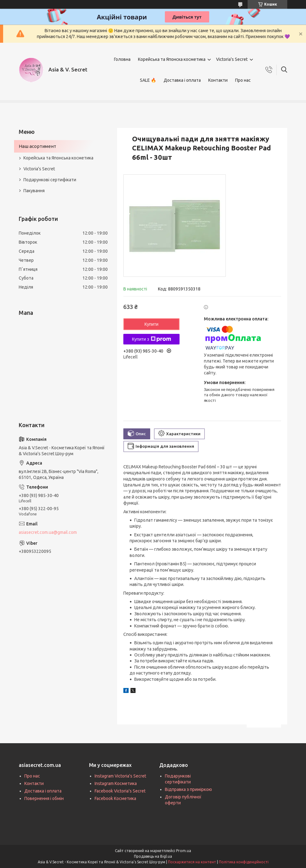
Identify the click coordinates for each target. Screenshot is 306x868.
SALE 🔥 (148, 80)
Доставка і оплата (182, 80)
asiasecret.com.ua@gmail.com (48, 532)
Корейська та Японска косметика (172, 59)
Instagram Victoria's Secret (120, 776)
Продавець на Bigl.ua (153, 856)
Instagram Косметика (116, 783)
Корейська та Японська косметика (58, 158)
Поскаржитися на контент (192, 862)
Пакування (34, 191)
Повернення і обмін (44, 798)
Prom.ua (184, 851)
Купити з (151, 339)
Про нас (243, 80)
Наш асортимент (37, 146)
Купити (152, 324)
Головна (122, 59)
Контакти (218, 80)
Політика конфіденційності (244, 862)
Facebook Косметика (115, 798)
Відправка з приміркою (188, 789)
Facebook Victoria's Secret (120, 791)
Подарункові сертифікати (50, 180)
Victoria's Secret (232, 59)
